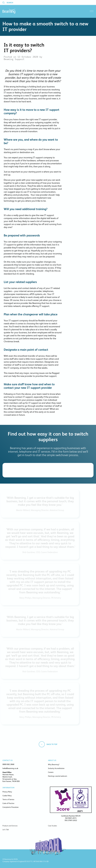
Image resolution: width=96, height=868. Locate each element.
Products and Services (10, 826)
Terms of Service (8, 799)
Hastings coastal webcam (58, 776)
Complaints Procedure (10, 807)
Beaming (9, 11)
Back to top (52, 744)
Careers (51, 772)
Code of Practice (8, 803)
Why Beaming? (54, 764)
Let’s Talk (6, 830)
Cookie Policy (7, 796)
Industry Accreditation (56, 768)
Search (10, 3)
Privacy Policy (7, 792)
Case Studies (52, 826)
